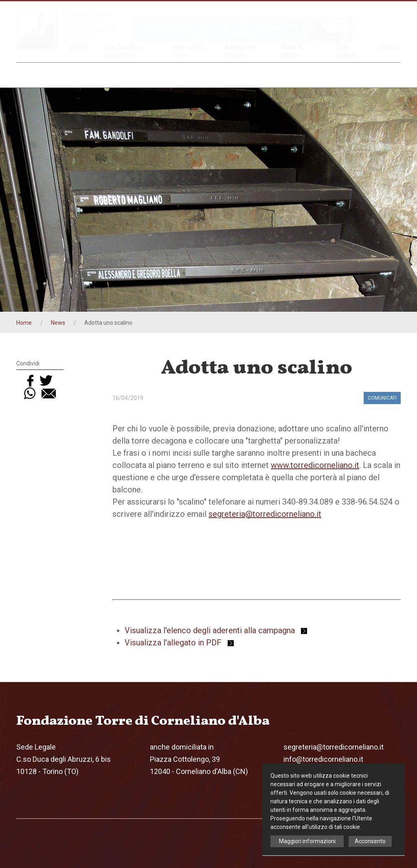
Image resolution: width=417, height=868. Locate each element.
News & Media (295, 75)
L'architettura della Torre (124, 75)
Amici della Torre (188, 75)
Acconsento (370, 841)
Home (24, 323)
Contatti (390, 69)
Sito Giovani (346, 75)
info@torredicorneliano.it (323, 759)
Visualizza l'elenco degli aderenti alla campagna (216, 630)
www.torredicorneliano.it (315, 465)
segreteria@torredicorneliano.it (265, 514)
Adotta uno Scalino (240, 75)
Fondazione (33, 75)
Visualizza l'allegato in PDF (179, 643)
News (58, 323)
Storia (78, 71)
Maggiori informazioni (307, 841)
